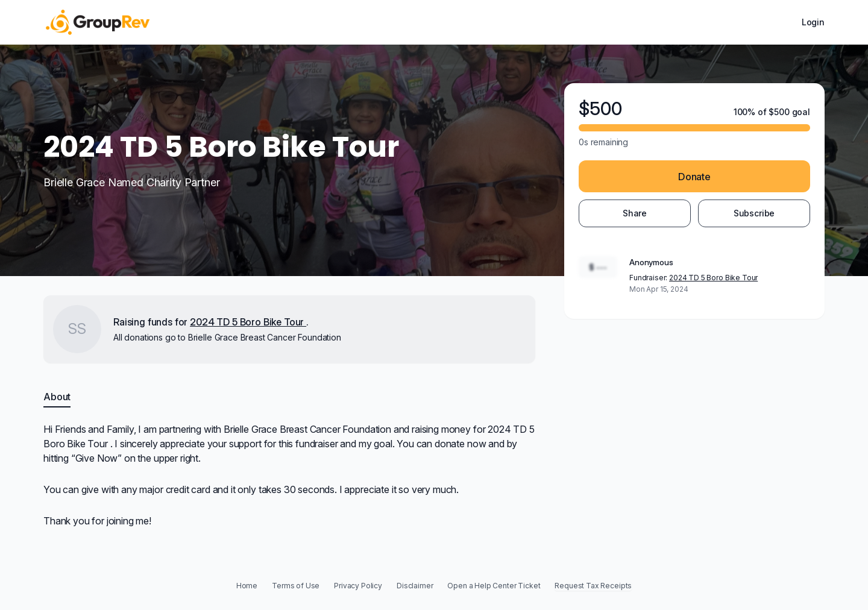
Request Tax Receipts (593, 586)
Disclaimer (415, 586)
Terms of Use (296, 586)
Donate (694, 177)
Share (635, 213)
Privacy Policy (358, 586)
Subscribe (754, 213)
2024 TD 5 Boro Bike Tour (713, 278)
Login (813, 22)
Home (247, 586)
